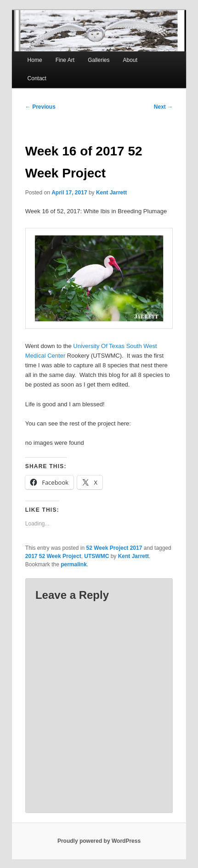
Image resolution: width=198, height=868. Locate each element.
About (130, 60)
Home (35, 60)
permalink (74, 564)
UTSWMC (96, 556)
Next (163, 107)
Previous (40, 107)
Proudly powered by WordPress (99, 841)
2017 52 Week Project (53, 556)
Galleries (99, 60)
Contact (37, 78)
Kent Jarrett (111, 193)
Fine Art (65, 60)
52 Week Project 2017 (114, 548)
